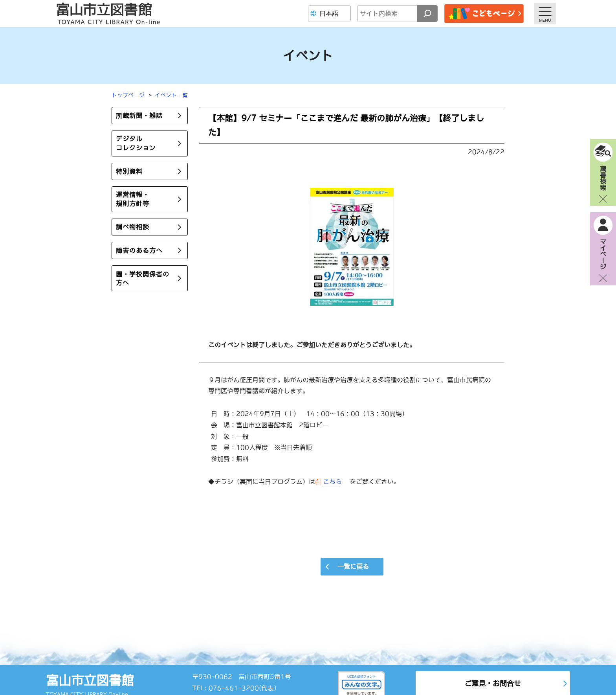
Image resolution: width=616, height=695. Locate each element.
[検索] (427, 14)
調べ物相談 (133, 227)
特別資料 (129, 171)
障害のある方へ (139, 250)
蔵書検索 (603, 178)
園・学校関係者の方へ (143, 279)
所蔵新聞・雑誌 (139, 116)
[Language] (330, 14)
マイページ (603, 254)
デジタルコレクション (136, 143)
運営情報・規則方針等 (133, 199)
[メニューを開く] (545, 14)
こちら (332, 482)
